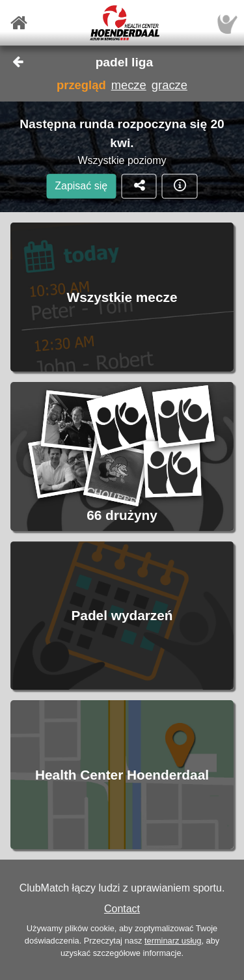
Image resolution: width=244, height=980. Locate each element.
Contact (122, 909)
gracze (169, 85)
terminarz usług (173, 941)
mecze (129, 85)
